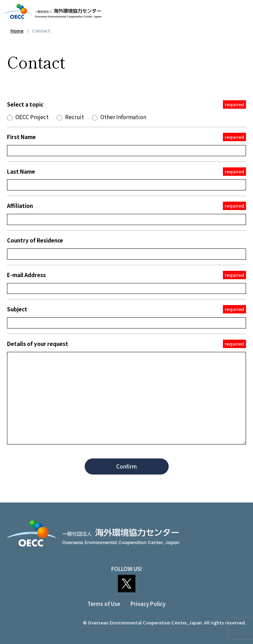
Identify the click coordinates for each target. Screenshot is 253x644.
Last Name (126, 172)
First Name (126, 137)
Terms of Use (104, 603)
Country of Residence (35, 240)
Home (17, 31)
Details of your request (126, 344)
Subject (126, 309)
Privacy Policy (148, 603)
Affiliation (126, 206)
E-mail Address (126, 275)
